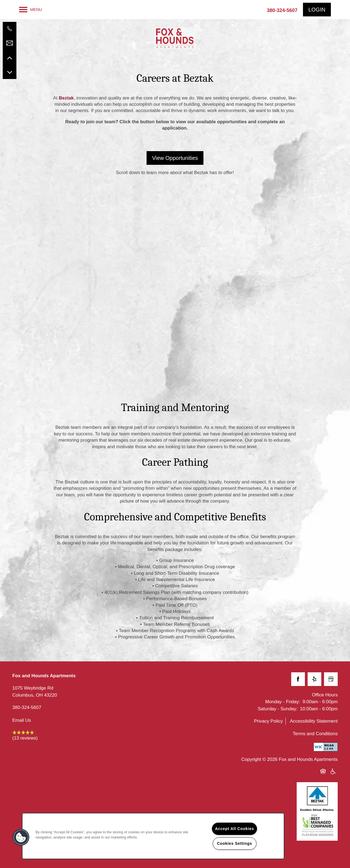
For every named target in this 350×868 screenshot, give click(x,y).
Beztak (66, 98)
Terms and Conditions (315, 734)
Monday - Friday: (283, 702)
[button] (317, 10)
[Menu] (31, 10)
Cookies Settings (234, 843)
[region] (153, 836)
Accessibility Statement (314, 721)
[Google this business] (331, 679)
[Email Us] (10, 43)
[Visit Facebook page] (298, 679)
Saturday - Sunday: (278, 709)
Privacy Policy (269, 721)
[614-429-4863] (10, 29)
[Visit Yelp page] (314, 679)
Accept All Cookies (234, 829)
